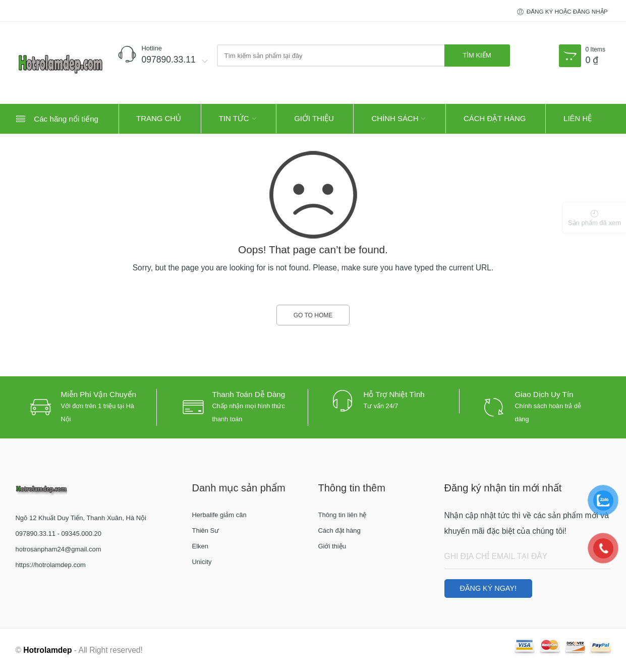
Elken (200, 546)
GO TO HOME (313, 315)
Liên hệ (578, 118)
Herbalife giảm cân (219, 515)
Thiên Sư (205, 530)
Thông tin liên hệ (342, 515)
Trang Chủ (159, 118)
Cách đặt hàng (495, 118)
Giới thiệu (314, 118)
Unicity (202, 562)
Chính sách (395, 118)
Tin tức (234, 118)
